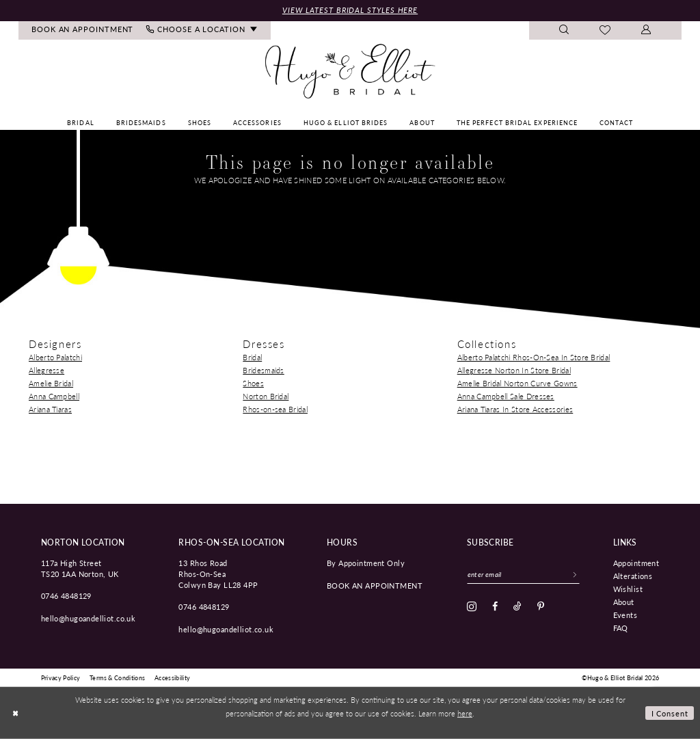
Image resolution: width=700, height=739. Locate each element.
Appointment (636, 563)
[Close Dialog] (15, 713)
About (624, 602)
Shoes (253, 383)
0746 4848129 (66, 595)
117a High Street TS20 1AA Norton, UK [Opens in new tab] (80, 568)
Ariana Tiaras (50, 409)
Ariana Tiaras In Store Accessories (515, 409)
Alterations (633, 576)
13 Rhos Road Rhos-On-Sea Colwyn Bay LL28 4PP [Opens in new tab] (218, 574)
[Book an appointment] (83, 30)
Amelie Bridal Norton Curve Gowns (517, 383)
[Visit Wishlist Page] (605, 31)
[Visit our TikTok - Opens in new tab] (517, 606)
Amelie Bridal (51, 383)
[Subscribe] (575, 574)
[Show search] (564, 30)
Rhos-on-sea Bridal (275, 409)
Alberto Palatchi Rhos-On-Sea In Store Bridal (534, 357)
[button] (646, 30)
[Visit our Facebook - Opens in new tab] (495, 606)
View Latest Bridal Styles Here (350, 10)
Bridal (252, 357)
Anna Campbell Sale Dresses (506, 396)
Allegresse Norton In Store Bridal (514, 370)
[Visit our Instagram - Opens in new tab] (472, 606)
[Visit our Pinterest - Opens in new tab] (541, 606)
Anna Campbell (54, 396)
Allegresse (46, 370)
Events (625, 615)
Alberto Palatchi (55, 357)
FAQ (621, 628)
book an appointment (375, 585)
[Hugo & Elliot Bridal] (350, 72)
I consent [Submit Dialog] (670, 713)
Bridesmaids (263, 370)
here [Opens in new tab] (465, 713)
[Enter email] (523, 574)
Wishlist (628, 589)
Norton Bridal (266, 396)
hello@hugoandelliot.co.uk (89, 618)
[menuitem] (83, 30)
